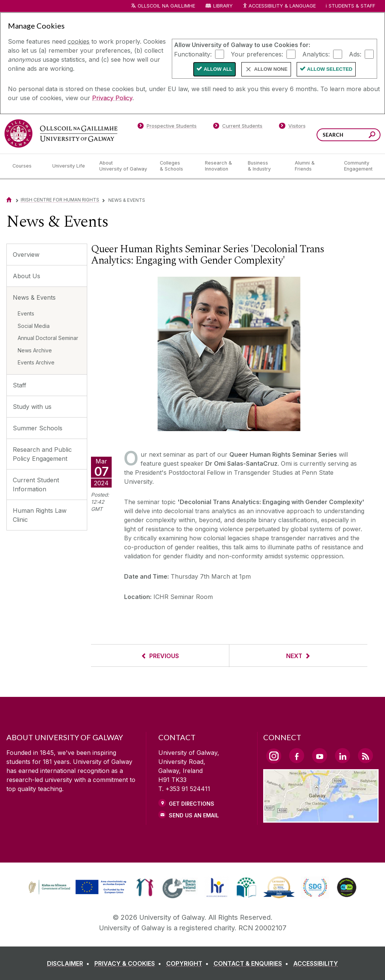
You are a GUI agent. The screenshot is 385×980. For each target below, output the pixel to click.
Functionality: (193, 54)
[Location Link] (321, 818)
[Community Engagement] (358, 166)
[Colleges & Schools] (176, 166)
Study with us (32, 407)
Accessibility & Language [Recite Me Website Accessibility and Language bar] (279, 6)
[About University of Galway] (124, 166)
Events (26, 313)
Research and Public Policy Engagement (42, 454)
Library (223, 6)
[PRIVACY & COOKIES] (129, 963)
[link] (76, 887)
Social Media (34, 326)
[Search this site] (372, 136)
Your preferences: (257, 54)
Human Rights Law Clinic (40, 515)
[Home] (9, 200)
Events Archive (36, 362)
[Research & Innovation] (220, 166)
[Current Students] (238, 127)
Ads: (355, 54)
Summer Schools (38, 428)
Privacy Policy (112, 98)
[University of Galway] (61, 133)
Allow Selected (330, 69)
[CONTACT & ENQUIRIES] (252, 963)
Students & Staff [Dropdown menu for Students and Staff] (352, 6)
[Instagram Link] (274, 756)
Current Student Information (36, 485)
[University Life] (70, 166)
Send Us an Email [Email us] (194, 815)
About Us (27, 276)
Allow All (218, 69)
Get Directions (192, 804)
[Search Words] (349, 135)
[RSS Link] (365, 756)
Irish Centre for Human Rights (60, 200)
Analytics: (316, 54)
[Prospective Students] (167, 127)
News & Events (34, 297)
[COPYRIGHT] (189, 963)
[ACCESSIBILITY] (316, 963)
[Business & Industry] (265, 166)
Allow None (271, 69)
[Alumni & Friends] (313, 166)
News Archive (35, 350)
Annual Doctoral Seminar (48, 338)
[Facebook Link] (297, 756)
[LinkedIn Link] (343, 756)
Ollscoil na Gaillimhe (166, 6)
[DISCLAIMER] (70, 963)
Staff (20, 385)
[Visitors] (292, 127)
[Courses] (26, 166)
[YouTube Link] (320, 756)
